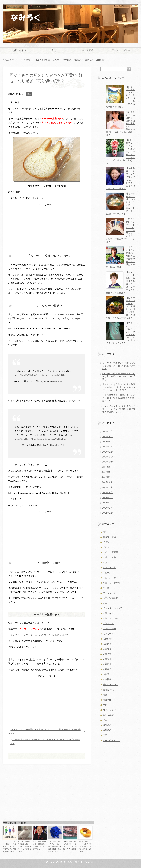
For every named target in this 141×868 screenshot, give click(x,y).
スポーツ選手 (109, 557)
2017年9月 (107, 467)
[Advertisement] (47, 226)
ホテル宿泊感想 (110, 598)
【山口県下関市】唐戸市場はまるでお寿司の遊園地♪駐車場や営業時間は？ (119, 398)
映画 (105, 720)
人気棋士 (107, 659)
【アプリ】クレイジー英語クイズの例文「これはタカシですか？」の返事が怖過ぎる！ (9, 846)
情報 (29, 94)
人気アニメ (108, 624)
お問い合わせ (20, 50)
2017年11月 (108, 457)
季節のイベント (110, 685)
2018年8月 (107, 437)
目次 (54, 50)
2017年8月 (107, 472)
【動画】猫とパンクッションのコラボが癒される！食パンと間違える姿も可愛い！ (85, 846)
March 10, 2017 (61, 381)
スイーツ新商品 (110, 552)
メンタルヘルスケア (113, 608)
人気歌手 (107, 664)
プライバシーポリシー (121, 50)
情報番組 (107, 700)
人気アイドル (109, 613)
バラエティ (108, 588)
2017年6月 (107, 482)
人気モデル (108, 634)
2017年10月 (108, 462)
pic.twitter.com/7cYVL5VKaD (52, 439)
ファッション (109, 593)
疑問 (105, 735)
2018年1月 (107, 447)
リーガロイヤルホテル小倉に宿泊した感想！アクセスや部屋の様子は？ (119, 366)
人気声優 (107, 644)
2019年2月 (107, 431)
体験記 (106, 674)
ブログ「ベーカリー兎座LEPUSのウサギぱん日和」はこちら (40, 635)
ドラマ (106, 562)
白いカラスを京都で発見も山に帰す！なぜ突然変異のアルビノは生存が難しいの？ (25, 846)
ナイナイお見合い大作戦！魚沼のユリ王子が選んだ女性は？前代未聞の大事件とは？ (119, 409)
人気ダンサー (109, 629)
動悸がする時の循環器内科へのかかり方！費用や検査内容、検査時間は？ (119, 376)
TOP (12, 60)
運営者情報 (87, 50)
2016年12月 (108, 513)
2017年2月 (107, 503)
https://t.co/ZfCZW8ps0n (26, 375)
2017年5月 (107, 487)
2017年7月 (107, 477)
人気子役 (107, 654)
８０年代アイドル (112, 740)
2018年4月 (107, 442)
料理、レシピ (109, 710)
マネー (106, 603)
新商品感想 (108, 715)
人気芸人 (107, 669)
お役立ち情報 (109, 537)
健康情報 (107, 679)
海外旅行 (107, 725)
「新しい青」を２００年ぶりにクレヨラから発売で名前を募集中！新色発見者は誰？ (55, 846)
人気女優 (107, 649)
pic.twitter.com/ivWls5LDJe (52, 375)
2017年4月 (107, 492)
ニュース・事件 (110, 578)
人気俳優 (107, 639)
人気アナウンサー (112, 618)
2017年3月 (107, 498)
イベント (107, 542)
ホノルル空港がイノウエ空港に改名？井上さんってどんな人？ (40, 845)
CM (104, 532)
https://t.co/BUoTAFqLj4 (26, 439)
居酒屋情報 (108, 690)
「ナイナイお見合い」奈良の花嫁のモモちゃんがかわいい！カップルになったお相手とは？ (119, 387)
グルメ (106, 547)
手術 (105, 705)
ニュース (107, 573)
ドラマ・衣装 (109, 568)
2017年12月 (108, 452)
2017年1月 (107, 508)
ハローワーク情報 (112, 583)
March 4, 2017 (58, 445)
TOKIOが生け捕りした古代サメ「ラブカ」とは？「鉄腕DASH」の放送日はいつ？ (70, 846)
